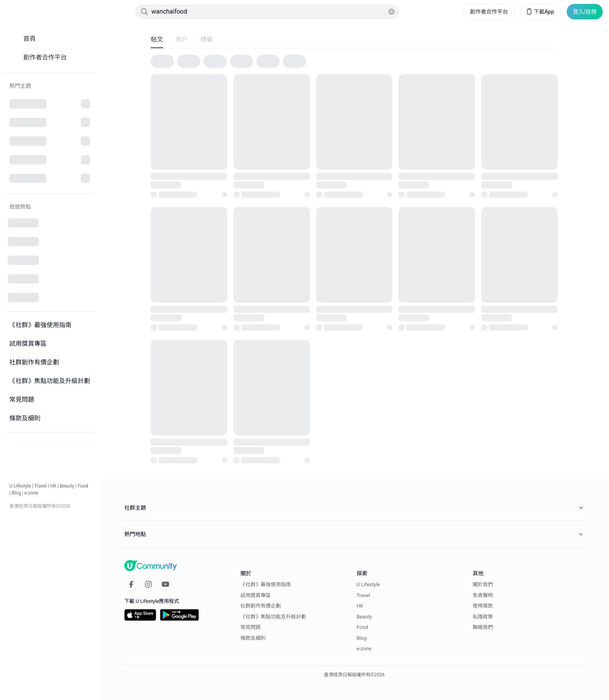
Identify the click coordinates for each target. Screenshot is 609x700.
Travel (40, 486)
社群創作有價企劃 (261, 606)
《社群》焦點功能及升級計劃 (273, 617)
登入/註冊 (585, 12)
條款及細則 (253, 638)
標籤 (207, 39)
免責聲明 (483, 595)
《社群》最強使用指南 (266, 584)
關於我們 (483, 584)
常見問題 (251, 627)
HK (53, 486)
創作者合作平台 (489, 12)
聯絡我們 (483, 627)
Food (83, 486)
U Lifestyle (20, 486)
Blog (16, 493)
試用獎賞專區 (256, 595)
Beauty (67, 486)
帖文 (157, 39)
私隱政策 (483, 617)
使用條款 (483, 606)
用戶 (182, 39)
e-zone (31, 493)
